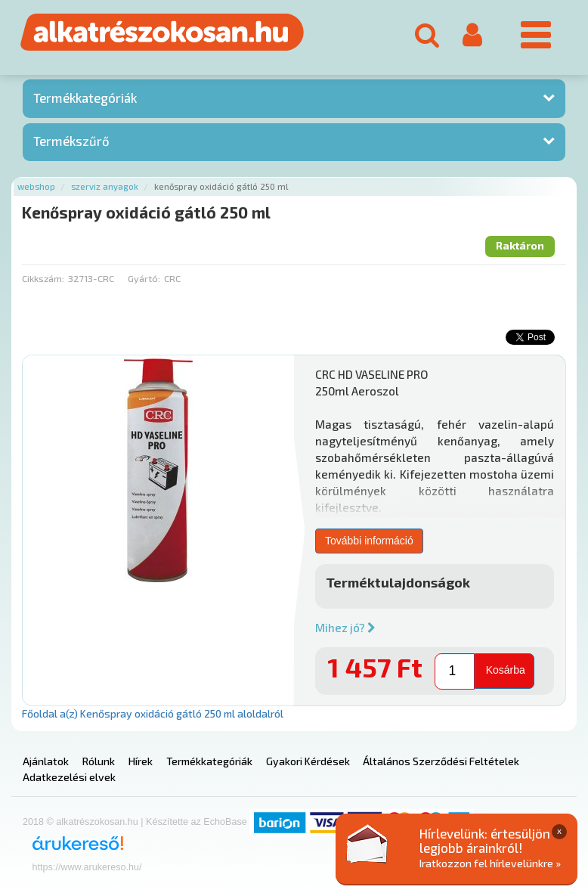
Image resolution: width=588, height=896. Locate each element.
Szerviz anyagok (105, 186)
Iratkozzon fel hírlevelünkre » (490, 863)
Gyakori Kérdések (308, 761)
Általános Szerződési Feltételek (441, 761)
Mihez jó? (345, 628)
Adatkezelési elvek (69, 777)
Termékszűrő (71, 141)
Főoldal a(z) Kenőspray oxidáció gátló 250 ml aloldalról (153, 713)
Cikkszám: (43, 278)
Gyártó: (144, 278)
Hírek (141, 761)
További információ (369, 541)
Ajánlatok (46, 761)
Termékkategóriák (85, 98)
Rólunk (99, 761)
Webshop (36, 186)
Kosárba (506, 670)
